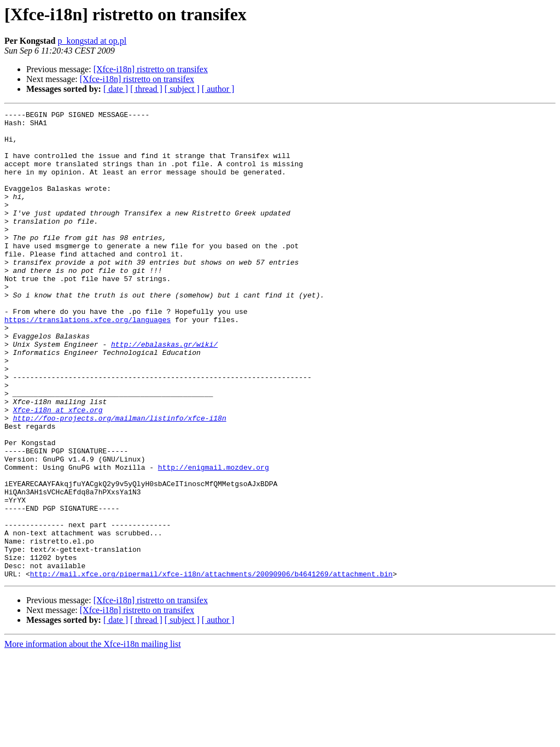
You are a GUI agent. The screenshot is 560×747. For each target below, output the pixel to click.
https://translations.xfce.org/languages (87, 362)
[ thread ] (146, 89)
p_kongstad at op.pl (92, 41)
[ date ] (116, 89)
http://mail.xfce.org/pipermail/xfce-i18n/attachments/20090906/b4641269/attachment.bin (211, 667)
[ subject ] (182, 89)
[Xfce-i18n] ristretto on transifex (151, 69)
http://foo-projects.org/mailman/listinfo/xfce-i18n (120, 480)
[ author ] (218, 89)
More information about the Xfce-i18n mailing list (93, 737)
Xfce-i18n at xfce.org (58, 470)
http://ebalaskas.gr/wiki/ (164, 392)
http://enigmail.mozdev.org (214, 539)
